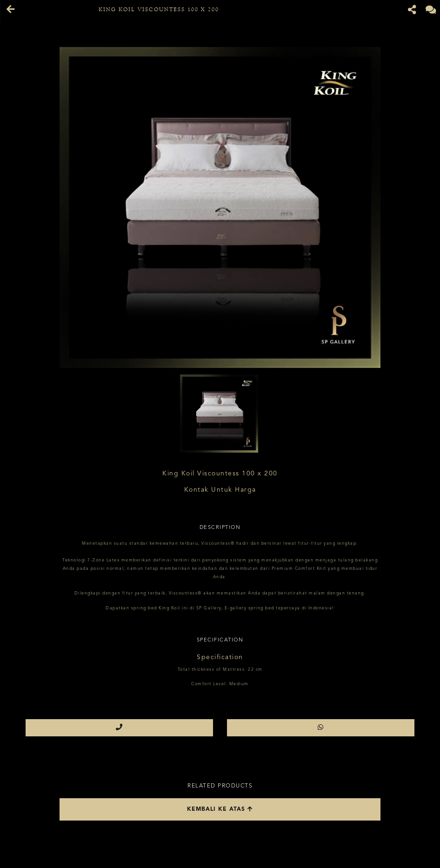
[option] (220, 207)
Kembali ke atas (220, 809)
